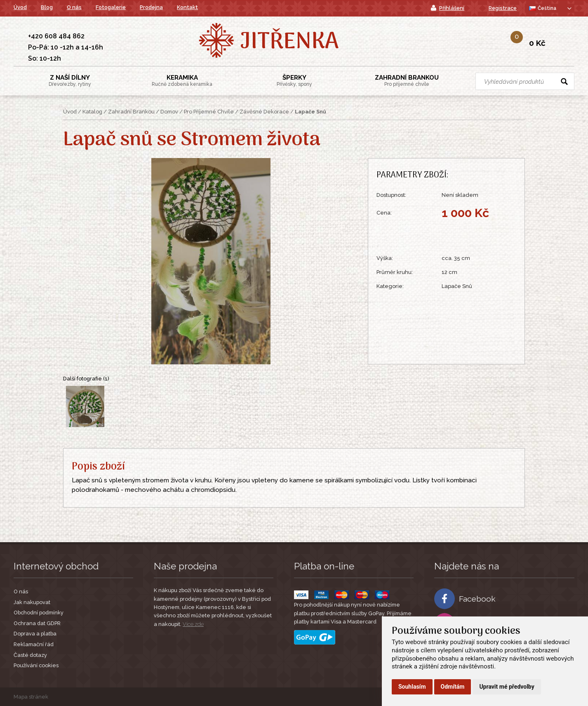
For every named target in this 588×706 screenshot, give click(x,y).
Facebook (465, 599)
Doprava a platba (35, 634)
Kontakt (187, 7)
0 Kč (537, 43)
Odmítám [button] (453, 687)
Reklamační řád (34, 644)
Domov (169, 112)
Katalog (92, 112)
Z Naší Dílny (70, 80)
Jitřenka (289, 43)
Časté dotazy (30, 655)
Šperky (294, 80)
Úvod (20, 7)
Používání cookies (36, 665)
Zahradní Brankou (407, 80)
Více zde (193, 624)
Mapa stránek (31, 697)
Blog (47, 7)
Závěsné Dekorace (264, 112)
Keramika (182, 80)
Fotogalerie (111, 7)
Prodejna (151, 7)
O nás (74, 7)
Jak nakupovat (32, 602)
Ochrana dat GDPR (37, 623)
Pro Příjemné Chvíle (209, 112)
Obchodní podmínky (39, 613)
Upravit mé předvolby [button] (507, 687)
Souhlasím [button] (412, 687)
